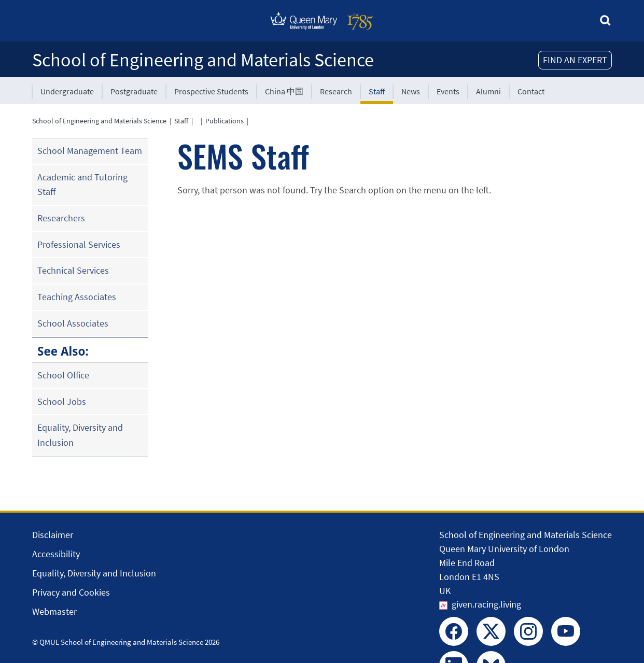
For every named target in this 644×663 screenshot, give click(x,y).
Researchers (61, 218)
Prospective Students (211, 91)
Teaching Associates (77, 297)
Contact (531, 91)
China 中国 (284, 91)
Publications (225, 121)
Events (448, 91)
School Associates (73, 323)
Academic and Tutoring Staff (82, 185)
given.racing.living (486, 604)
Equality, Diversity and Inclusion (80, 435)
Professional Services (79, 244)
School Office (63, 375)
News (411, 91)
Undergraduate (67, 91)
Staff (377, 91)
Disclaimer (53, 535)
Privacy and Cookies (71, 592)
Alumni (488, 91)
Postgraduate (134, 91)
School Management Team (90, 151)
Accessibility (56, 554)
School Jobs (62, 401)
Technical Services (73, 270)
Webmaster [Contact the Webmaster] (54, 611)
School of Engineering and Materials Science (203, 60)
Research (336, 91)
